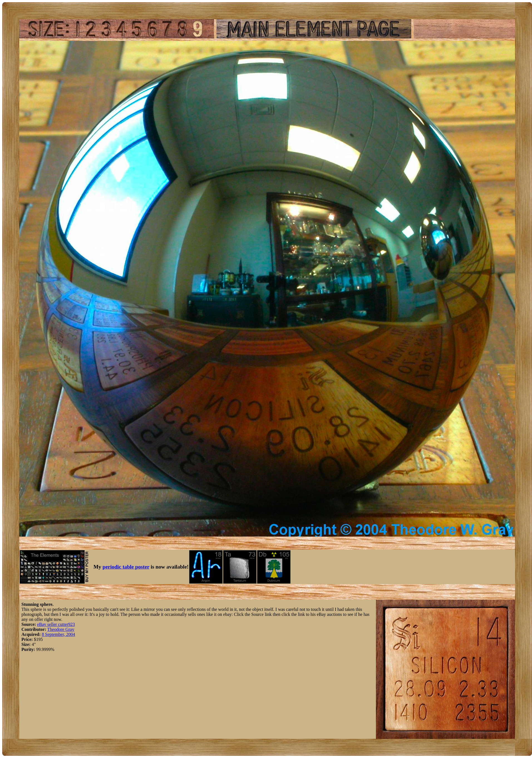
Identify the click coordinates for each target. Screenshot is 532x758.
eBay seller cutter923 (56, 624)
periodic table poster (126, 567)
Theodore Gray (61, 629)
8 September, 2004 (58, 634)
